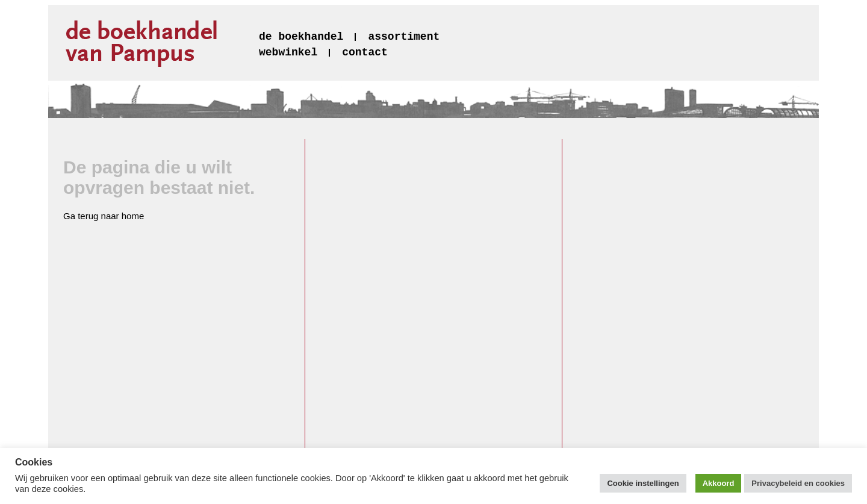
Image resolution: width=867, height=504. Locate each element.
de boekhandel (301, 37)
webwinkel (288, 52)
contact (365, 52)
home (133, 216)
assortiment (404, 37)
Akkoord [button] (719, 483)
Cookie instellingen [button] (643, 483)
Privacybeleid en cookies (798, 483)
